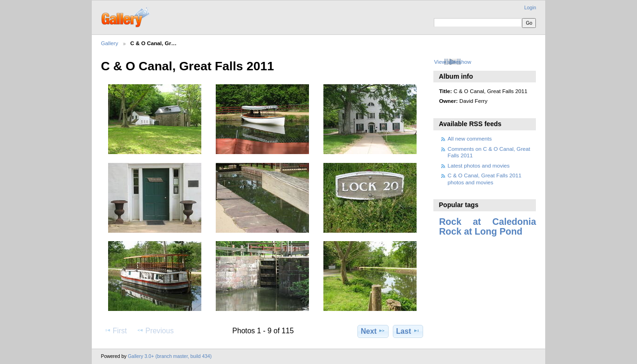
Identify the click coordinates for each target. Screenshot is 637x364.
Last (408, 331)
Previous (155, 330)
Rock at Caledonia (487, 222)
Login (530, 8)
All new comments (470, 138)
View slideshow (452, 62)
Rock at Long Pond (481, 231)
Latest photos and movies (479, 165)
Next (373, 331)
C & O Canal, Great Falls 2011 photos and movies (485, 179)
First (115, 330)
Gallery (110, 43)
